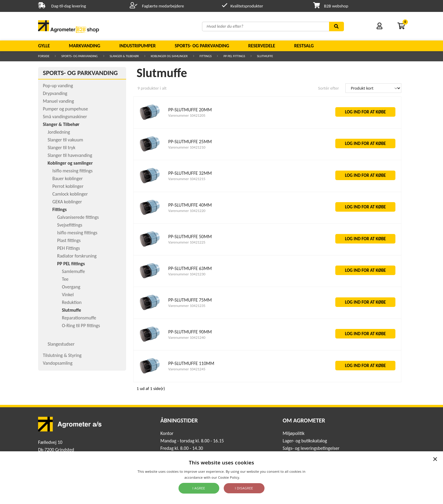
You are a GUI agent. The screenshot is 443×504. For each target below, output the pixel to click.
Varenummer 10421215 (187, 179)
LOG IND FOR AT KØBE (365, 112)
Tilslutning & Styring (62, 355)
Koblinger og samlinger (169, 56)
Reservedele (262, 46)
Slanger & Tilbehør (124, 56)
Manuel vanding (58, 101)
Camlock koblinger (70, 194)
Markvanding (85, 46)
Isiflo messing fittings (72, 171)
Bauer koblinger (68, 178)
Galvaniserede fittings (78, 217)
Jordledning (59, 132)
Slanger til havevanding (70, 155)
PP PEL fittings (234, 56)
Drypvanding (55, 93)
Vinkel (68, 295)
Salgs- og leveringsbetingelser (311, 448)
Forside (44, 56)
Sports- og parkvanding (202, 46)
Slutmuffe (265, 56)
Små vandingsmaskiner (65, 117)
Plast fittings (69, 240)
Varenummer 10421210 (187, 147)
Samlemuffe (73, 271)
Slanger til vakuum (65, 140)
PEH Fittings (69, 248)
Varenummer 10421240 (187, 337)
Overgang (71, 287)
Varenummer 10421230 (187, 274)
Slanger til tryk (61, 148)
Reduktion (72, 302)
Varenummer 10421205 (187, 115)
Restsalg (304, 46)
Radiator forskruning (77, 256)
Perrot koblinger (68, 186)
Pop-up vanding (58, 86)
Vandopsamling (58, 363)
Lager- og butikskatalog (305, 441)
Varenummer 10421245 (187, 369)
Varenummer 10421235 (187, 306)
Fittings (206, 56)
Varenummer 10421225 (187, 242)
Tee (65, 279)
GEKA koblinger (67, 202)
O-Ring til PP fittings (81, 326)
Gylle (44, 46)
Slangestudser (61, 344)
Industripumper (137, 46)
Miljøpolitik (294, 433)
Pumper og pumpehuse (65, 109)
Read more (250, 477)
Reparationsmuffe (79, 318)
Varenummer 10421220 (187, 211)
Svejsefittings (70, 225)
